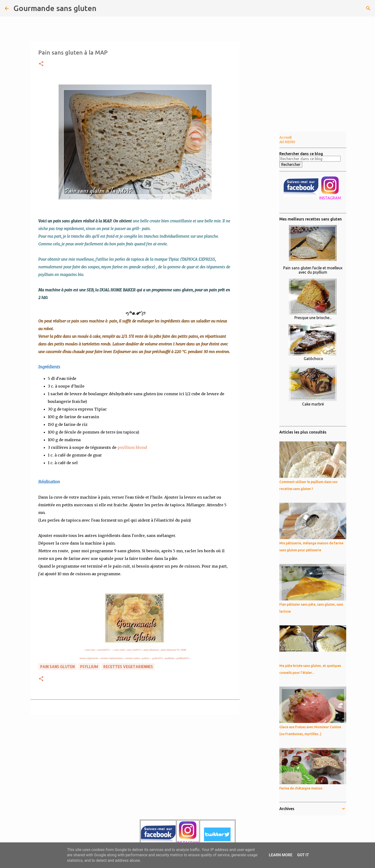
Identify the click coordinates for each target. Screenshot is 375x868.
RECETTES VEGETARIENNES (128, 667)
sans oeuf (119, 650)
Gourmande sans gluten (55, 8)
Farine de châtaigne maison (301, 788)
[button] (41, 64)
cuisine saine (132, 658)
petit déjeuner (151, 650)
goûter (145, 658)
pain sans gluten (57, 667)
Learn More (281, 855)
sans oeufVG (134, 650)
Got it (303, 855)
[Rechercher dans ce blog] (346, 8)
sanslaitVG (103, 650)
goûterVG (157, 658)
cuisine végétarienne (112, 658)
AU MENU (287, 142)
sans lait (90, 650)
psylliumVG (183, 658)
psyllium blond (132, 447)
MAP (184, 650)
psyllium (170, 658)
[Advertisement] (264, 207)
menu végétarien (89, 658)
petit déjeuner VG (170, 650)
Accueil (285, 137)
